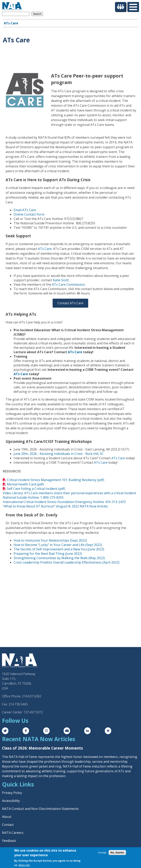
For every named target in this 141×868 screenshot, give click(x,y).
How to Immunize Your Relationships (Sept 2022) (50, 540)
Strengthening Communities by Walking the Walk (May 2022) (59, 558)
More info (24, 865)
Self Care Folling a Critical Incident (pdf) (36, 489)
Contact (8, 825)
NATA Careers (13, 833)
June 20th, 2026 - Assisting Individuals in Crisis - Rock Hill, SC (59, 454)
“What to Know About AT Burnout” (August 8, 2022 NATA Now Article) (55, 506)
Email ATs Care (25, 210)
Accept (102, 853)
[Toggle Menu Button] (133, 7)
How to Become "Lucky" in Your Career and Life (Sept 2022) (58, 545)
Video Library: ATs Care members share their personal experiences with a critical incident (69, 493)
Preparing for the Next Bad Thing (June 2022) (48, 554)
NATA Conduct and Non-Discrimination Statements (40, 809)
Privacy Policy (12, 793)
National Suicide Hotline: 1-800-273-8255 (33, 497)
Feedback (9, 841)
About (7, 817)
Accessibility (11, 801)
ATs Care (11, 23)
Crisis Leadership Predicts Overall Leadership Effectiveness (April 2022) (66, 562)
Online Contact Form (29, 214)
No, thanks (117, 853)
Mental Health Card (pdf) (25, 484)
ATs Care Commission (68, 284)
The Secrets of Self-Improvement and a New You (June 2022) (59, 549)
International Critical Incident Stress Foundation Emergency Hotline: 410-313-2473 (64, 502)
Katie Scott (61, 280)
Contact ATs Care (70, 303)
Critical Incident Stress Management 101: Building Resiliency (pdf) (55, 480)
